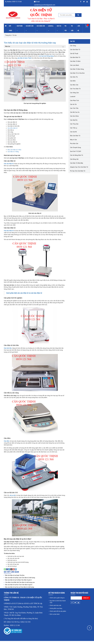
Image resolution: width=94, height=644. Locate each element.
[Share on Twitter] (9, 572)
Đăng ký (86, 601)
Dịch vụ (59, 28)
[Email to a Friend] (11, 572)
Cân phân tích (74, 101)
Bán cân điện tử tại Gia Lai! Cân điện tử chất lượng (20, 590)
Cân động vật (74, 159)
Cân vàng (73, 46)
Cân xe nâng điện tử (77, 155)
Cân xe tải (73, 104)
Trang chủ (8, 35)
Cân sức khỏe (74, 116)
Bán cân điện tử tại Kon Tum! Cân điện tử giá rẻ (19, 588)
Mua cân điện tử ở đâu (14, 153)
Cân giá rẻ (73, 132)
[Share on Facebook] (7, 572)
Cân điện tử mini (75, 61)
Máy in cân (73, 140)
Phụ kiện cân (74, 144)
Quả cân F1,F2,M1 (76, 151)
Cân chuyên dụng (75, 147)
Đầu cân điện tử (75, 136)
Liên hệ (79, 28)
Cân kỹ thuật (74, 54)
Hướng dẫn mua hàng (56, 611)
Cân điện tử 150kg (13, 155)
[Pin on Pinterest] (13, 572)
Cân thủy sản (74, 124)
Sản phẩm (20, 28)
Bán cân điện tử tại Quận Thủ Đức (15, 578)
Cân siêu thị (74, 77)
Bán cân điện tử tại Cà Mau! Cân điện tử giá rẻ (18, 583)
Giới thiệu (10, 28)
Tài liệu (72, 28)
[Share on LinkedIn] (16, 572)
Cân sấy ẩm (74, 120)
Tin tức (66, 28)
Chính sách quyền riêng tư (57, 601)
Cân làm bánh (74, 65)
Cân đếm (73, 81)
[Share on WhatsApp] (5, 572)
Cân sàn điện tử (9, 167)
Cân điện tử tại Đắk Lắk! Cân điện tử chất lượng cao (20, 585)
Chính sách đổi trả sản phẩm (58, 614)
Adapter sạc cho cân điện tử (79, 167)
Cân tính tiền (74, 108)
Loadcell (51, 28)
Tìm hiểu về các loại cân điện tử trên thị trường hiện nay (32, 44)
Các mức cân (30, 28)
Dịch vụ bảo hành (55, 617)
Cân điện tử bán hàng (77, 69)
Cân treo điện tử (75, 89)
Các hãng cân (41, 28)
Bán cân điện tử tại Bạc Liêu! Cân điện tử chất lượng (20, 581)
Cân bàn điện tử (9, 234)
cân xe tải (12, 498)
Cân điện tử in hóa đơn (77, 73)
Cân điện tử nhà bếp (77, 163)
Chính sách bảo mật (55, 608)
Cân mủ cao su (75, 112)
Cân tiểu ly (74, 128)
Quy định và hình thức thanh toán (58, 605)
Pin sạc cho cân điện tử (78, 171)
